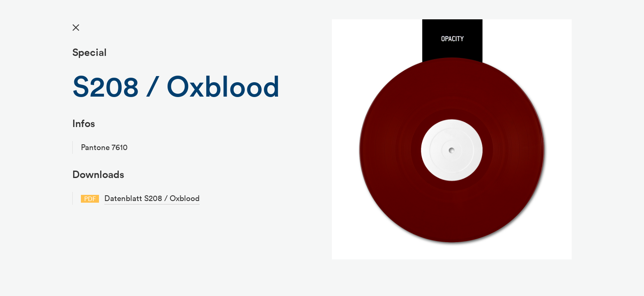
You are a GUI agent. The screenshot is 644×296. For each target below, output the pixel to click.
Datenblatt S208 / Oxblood (152, 198)
